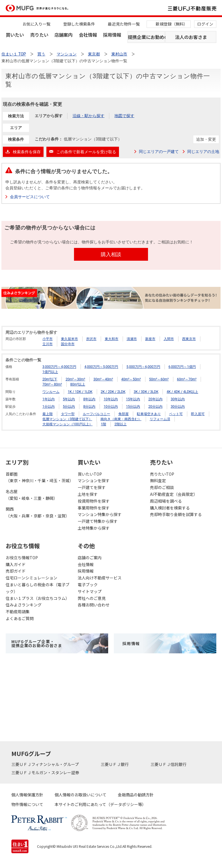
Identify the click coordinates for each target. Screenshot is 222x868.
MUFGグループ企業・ (37, 643)
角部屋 (124, 414)
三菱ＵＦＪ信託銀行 (169, 764)
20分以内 (155, 407)
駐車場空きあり (149, 414)
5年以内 (69, 399)
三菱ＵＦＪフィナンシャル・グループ (46, 764)
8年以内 (89, 399)
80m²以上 (78, 384)
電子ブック (88, 585)
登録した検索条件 (79, 24)
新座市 (150, 339)
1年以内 (49, 399)
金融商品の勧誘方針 (136, 795)
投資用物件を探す (94, 501)
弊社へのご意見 (92, 598)
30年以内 (178, 399)
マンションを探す (94, 480)
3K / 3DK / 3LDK (146, 392)
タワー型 (68, 414)
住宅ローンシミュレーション (31, 578)
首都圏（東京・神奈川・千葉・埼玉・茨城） (39, 477)
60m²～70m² (187, 379)
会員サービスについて (30, 197)
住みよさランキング (24, 605)
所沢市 (91, 339)
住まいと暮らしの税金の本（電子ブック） (38, 588)
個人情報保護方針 (27, 795)
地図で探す (124, 116)
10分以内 (111, 407)
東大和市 (112, 339)
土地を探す (88, 494)
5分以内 (69, 407)
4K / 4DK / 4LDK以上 (182, 392)
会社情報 (88, 35)
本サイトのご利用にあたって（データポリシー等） (100, 804)
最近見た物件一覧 (124, 24)
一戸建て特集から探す (98, 521)
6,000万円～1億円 (182, 367)
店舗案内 (63, 35)
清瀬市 (132, 339)
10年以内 (111, 399)
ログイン (205, 24)
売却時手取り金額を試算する (176, 514)
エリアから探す (49, 116)
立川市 (48, 344)
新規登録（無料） (172, 24)
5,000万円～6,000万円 (143, 367)
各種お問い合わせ (94, 605)
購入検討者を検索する (170, 508)
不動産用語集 (18, 612)
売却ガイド (16, 571)
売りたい (39, 35)
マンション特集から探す (100, 514)
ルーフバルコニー (96, 414)
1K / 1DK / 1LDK (80, 392)
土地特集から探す (94, 528)
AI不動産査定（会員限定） (174, 494)
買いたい (15, 35)
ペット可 (176, 414)
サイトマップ (90, 591)
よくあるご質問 (20, 618)
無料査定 (158, 480)
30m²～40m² (103, 379)
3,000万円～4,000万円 (59, 367)
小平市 (48, 339)
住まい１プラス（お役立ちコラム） (38, 598)
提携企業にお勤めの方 (146, 37)
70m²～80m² (52, 384)
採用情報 (112, 35)
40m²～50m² (131, 379)
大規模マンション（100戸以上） (67, 424)
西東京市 (189, 339)
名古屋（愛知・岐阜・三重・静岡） (32, 495)
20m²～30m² (75, 379)
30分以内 (178, 407)
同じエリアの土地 (203, 152)
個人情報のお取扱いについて (81, 795)
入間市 (169, 339)
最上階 (48, 414)
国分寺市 (68, 344)
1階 (103, 424)
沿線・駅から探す (89, 116)
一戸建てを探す (92, 487)
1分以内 (49, 407)
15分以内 (133, 407)
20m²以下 (50, 379)
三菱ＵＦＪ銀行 (115, 764)
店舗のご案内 (90, 558)
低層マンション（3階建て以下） (67, 419)
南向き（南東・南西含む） (121, 419)
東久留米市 (69, 339)
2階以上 (121, 424)
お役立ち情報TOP (22, 558)
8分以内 (89, 407)
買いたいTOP (90, 474)
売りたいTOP (162, 474)
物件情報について (27, 804)
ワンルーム (51, 392)
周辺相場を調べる (166, 501)
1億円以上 (50, 372)
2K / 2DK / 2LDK (113, 392)
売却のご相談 (162, 487)
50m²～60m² (159, 379)
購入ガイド (16, 564)
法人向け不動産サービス (100, 578)
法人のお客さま (191, 37)
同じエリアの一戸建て (159, 152)
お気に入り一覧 (36, 24)
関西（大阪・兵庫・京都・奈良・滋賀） (38, 512)
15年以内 (133, 399)
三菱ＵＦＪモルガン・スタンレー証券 (46, 772)
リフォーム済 (160, 419)
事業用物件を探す (94, 508)
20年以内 (155, 399)
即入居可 (198, 414)
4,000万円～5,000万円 (101, 367)
